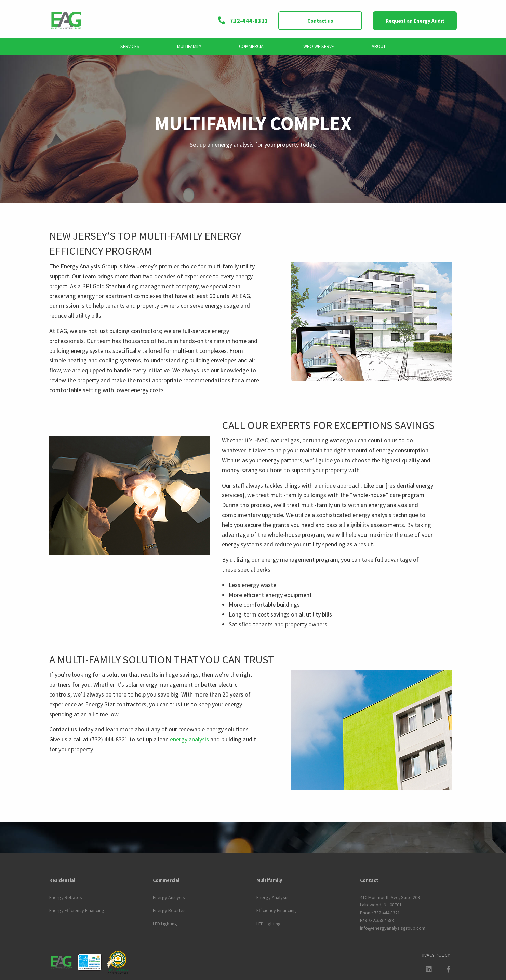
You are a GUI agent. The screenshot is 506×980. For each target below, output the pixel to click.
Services (130, 46)
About (379, 46)
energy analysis (189, 739)
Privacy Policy (434, 955)
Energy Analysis (169, 897)
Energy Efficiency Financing (77, 910)
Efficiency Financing (276, 910)
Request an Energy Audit (415, 21)
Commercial (252, 46)
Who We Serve (319, 46)
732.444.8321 (387, 913)
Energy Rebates (66, 897)
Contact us (320, 21)
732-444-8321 (243, 21)
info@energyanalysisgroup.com (393, 928)
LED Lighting (165, 924)
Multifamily (189, 46)
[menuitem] (130, 46)
